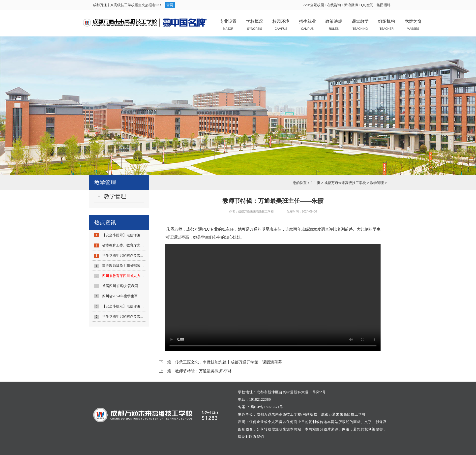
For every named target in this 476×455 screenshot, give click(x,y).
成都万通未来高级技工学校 (345, 183)
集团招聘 (384, 5)
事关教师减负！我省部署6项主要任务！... (134, 266)
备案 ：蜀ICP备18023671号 (261, 407)
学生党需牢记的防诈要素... (123, 255)
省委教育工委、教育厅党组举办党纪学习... (135, 245)
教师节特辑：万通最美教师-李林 (203, 371)
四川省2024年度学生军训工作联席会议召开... (137, 296)
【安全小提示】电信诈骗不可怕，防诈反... (135, 235)
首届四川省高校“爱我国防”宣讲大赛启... (133, 286)
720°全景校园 (313, 5)
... (135, 276)
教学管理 (377, 183)
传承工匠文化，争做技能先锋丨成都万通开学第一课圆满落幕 (229, 362)
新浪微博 (351, 5)
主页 (317, 183)
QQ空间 (367, 5)
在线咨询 (334, 5)
